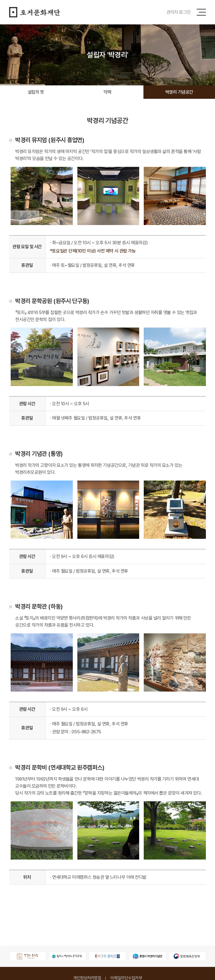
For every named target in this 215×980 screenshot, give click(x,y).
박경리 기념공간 (179, 92)
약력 (107, 92)
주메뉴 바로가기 (0, 0)
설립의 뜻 (36, 92)
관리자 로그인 (179, 12)
